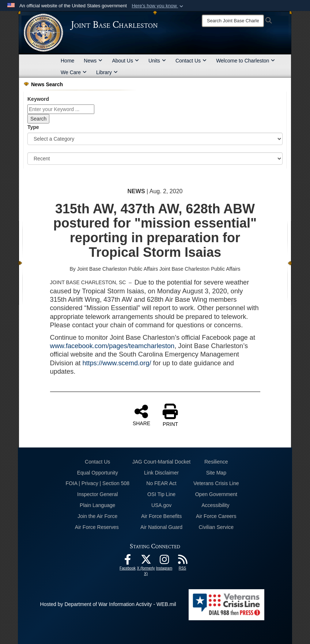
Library (107, 72)
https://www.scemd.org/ (117, 363)
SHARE (141, 415)
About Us (125, 61)
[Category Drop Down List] (155, 139)
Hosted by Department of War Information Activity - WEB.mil (108, 604)
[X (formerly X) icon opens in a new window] (146, 561)
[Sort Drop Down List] (155, 159)
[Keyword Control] (61, 109)
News (93, 61)
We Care (74, 72)
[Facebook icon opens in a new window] (128, 561)
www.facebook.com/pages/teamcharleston (112, 346)
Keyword (38, 99)
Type (33, 127)
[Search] (233, 21)
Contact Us (191, 61)
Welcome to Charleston (245, 61)
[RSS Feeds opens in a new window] (182, 561)
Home (67, 61)
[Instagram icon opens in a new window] (164, 561)
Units (157, 61)
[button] (158, 6)
